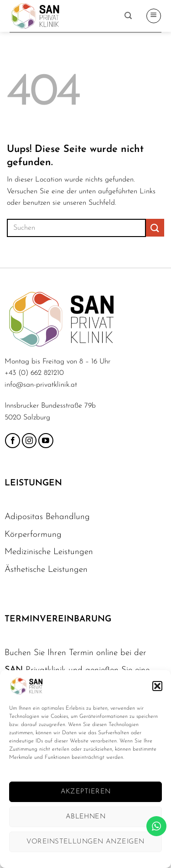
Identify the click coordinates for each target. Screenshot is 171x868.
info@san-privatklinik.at (41, 385)
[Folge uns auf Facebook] (13, 441)
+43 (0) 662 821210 (34, 373)
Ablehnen (86, 817)
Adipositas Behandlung (47, 517)
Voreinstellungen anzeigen (85, 842)
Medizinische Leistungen (49, 552)
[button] (157, 686)
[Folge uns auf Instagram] (29, 441)
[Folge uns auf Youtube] (46, 441)
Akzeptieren (86, 792)
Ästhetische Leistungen (46, 570)
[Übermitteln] (155, 228)
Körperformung (33, 535)
